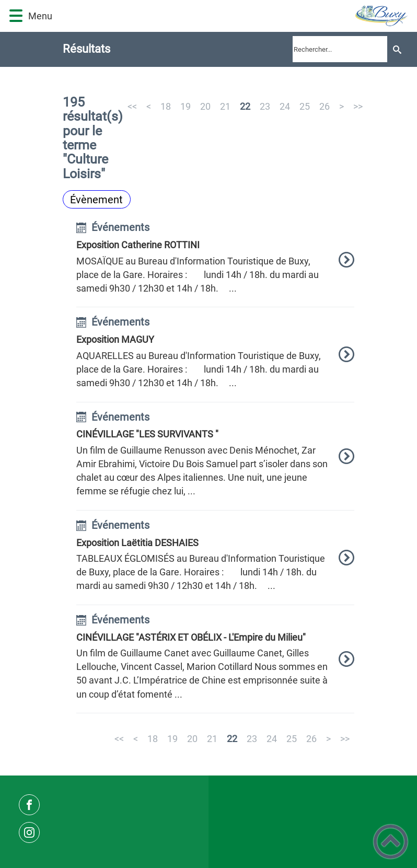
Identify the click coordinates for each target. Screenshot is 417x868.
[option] (216, 265)
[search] (340, 49)
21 (225, 106)
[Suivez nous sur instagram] (29, 832)
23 (265, 106)
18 (166, 106)
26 (325, 106)
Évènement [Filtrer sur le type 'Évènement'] (96, 200)
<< (132, 106)
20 (205, 106)
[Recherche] (397, 49)
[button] (16, 16)
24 (285, 106)
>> (358, 106)
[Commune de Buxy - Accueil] (235, 16)
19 (186, 106)
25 (305, 106)
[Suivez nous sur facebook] (29, 805)
